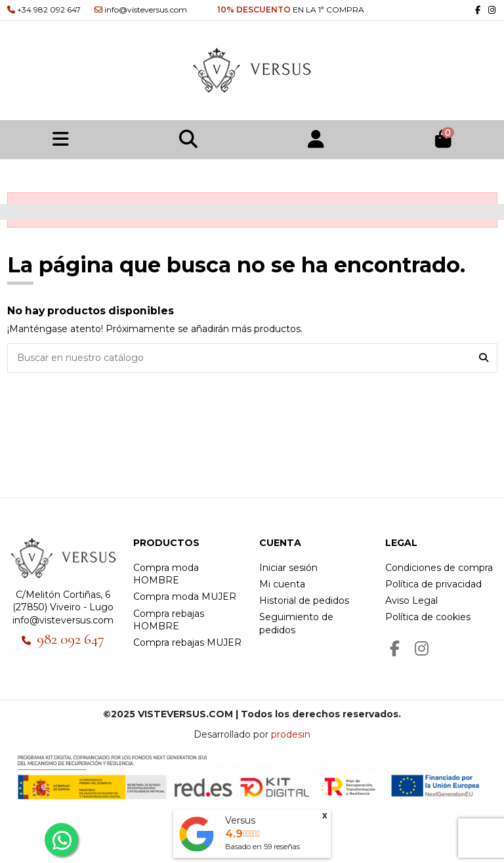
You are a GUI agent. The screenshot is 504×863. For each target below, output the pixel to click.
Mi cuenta (282, 584)
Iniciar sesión (288, 568)
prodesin (291, 734)
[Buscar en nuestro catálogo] (484, 358)
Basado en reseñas (262, 847)
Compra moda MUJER (185, 597)
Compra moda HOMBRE (166, 574)
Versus (240, 820)
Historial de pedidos (304, 600)
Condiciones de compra (439, 568)
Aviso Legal (411, 600)
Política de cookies (428, 617)
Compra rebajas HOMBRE (169, 620)
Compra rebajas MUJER (187, 642)
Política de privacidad (433, 584)
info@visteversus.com (63, 620)
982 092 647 (71, 639)
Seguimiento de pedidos (296, 623)
